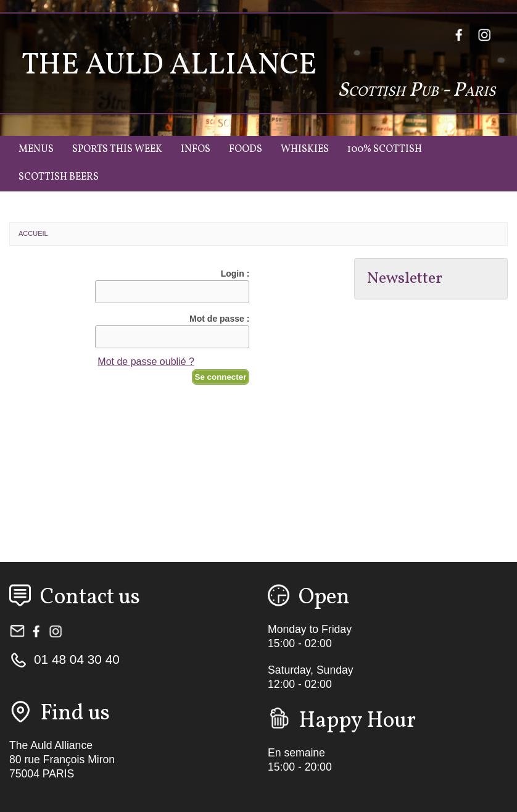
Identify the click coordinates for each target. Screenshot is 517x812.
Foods (246, 149)
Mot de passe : (219, 319)
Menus (36, 149)
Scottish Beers (59, 177)
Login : (235, 274)
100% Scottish (385, 149)
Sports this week (117, 149)
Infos (196, 149)
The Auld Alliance (169, 66)
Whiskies (305, 149)
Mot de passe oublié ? (146, 362)
